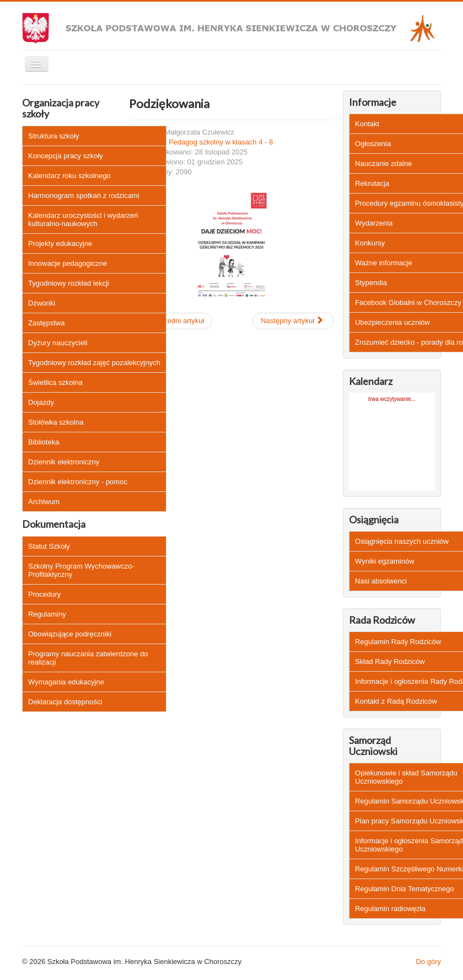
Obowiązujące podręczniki (70, 634)
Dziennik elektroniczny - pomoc (78, 482)
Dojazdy (41, 402)
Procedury (44, 594)
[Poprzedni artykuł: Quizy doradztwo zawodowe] (171, 321)
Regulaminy (47, 614)
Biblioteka (44, 442)
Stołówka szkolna (56, 422)
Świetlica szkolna (55, 382)
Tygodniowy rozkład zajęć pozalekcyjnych (94, 363)
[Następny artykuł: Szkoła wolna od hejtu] (293, 321)
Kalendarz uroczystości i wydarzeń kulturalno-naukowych (83, 219)
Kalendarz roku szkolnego (69, 176)
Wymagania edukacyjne (66, 682)
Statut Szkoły (49, 546)
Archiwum (44, 502)
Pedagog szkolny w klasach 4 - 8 (221, 142)
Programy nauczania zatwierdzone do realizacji (88, 658)
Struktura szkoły (53, 136)
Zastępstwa (46, 323)
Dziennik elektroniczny (64, 462)
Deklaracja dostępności (65, 702)
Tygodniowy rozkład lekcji (69, 283)
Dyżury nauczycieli (58, 343)
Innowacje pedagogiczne (68, 263)
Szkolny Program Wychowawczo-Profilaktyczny (81, 570)
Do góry (428, 962)
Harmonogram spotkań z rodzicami (84, 196)
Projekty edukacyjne (60, 243)
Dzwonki (42, 303)
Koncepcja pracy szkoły (66, 156)
